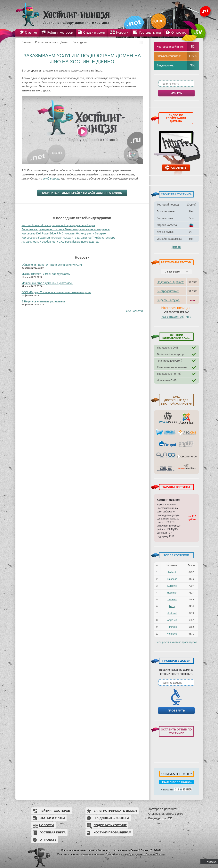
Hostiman (172, 593)
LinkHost (172, 600)
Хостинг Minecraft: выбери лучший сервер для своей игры (58, 225)
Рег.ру (172, 606)
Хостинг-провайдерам (113, 832)
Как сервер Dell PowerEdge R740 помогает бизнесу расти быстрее (64, 233)
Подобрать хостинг (110, 825)
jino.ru (176, 247)
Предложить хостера (111, 818)
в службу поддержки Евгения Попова (143, 854)
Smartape (172, 579)
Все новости (135, 311)
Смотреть (179, 168)
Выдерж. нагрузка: (169, 300)
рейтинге (177, 47)
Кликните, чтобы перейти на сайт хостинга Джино (82, 193)
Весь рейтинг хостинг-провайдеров (176, 642)
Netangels (172, 634)
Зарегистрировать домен (115, 811)
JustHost (172, 613)
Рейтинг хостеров (45, 42)
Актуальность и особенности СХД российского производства (60, 242)
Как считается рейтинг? (176, 317)
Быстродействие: (168, 291)
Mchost (172, 572)
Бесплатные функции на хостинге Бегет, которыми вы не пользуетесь (66, 229)
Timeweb (172, 627)
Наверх (210, 861)
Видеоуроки (80, 42)
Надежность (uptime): (170, 282)
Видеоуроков (165, 65)
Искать (176, 93)
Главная (26, 42)
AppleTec (172, 620)
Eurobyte (172, 586)
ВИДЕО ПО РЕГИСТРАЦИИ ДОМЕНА (176, 118)
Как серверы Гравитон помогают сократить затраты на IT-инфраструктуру (68, 238)
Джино (64, 42)
